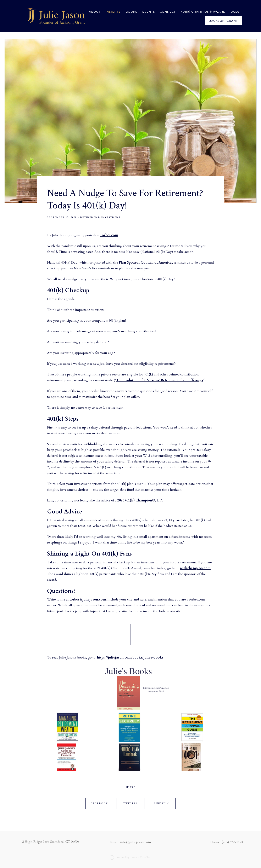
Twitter (130, 803)
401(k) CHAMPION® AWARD (203, 12)
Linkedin (162, 803)
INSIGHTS (113, 12)
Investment (111, 217)
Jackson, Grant (224, 21)
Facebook (99, 803)
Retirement (90, 217)
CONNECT (168, 12)
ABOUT (95, 12)
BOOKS (132, 12)
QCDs (235, 12)
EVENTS (149, 12)
